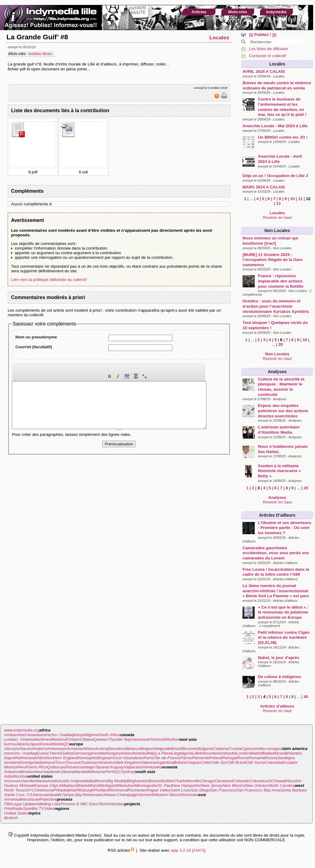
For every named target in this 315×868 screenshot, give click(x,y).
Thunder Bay (120, 739)
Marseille (281, 753)
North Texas (15, 790)
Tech (103, 804)
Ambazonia (14, 735)
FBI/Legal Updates (21, 804)
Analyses (277, 372)
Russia (271, 758)
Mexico (10, 767)
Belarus (133, 749)
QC (66, 744)
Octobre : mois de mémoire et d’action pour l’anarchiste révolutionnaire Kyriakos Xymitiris (276, 306)
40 (306, 697)
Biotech (11, 818)
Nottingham (102, 758)
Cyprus (248, 749)
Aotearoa (12, 772)
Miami (93, 785)
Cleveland (224, 781)
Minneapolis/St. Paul (153, 785)
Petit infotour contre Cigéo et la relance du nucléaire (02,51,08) (284, 637)
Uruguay (116, 767)
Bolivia (180, 762)
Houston (294, 781)
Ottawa (87, 739)
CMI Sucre (255, 762)
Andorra (40, 749)
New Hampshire (187, 785)
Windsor (172, 739)
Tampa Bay (72, 795)
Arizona (11, 781)
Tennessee (92, 795)
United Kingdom (126, 762)
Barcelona (117, 749)
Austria (101, 749)
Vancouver (141, 739)
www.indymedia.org (22, 730)
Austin (53, 781)
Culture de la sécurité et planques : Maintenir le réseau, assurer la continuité (281, 387)
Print (8, 809)
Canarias (33, 735)
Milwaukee (125, 785)
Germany (81, 753)
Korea (46, 744)
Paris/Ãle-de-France (162, 758)
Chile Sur (218, 762)
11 (300, 199)
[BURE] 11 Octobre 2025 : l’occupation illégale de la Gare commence (273, 260)
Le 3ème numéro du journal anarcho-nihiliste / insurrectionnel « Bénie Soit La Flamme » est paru (276, 591)
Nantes (295, 753)
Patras (186, 758)
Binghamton (138, 781)
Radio (18, 809)
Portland (102, 790)
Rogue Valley (158, 790)
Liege (177, 753)
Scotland (12, 762)
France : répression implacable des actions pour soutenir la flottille (281, 281)
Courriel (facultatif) (34, 347)
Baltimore (98, 781)
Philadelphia (64, 790)
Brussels (190, 749)
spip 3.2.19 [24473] (188, 850)
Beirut (25, 799)
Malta (268, 753)
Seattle (55, 795)
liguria (187, 753)
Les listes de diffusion (268, 49)
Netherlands (27, 758)
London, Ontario (19, 739)
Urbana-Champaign (120, 795)
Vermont (145, 795)
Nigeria (92, 735)
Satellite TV (33, 809)
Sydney (128, 772)
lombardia (227, 753)
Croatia (235, 749)
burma (10, 744)
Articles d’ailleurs (277, 515)
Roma (243, 758)
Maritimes (42, 739)
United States (16, 813)
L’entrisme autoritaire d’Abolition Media (279, 430)
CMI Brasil (236, 762)
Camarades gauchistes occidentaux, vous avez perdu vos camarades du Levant (276, 553)
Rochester (137, 790)
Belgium (147, 749)
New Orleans (257, 785)
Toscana (73, 762)
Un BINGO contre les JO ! (283, 137)
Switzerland (44, 762)
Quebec (101, 739)
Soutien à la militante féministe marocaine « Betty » (279, 471)
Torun (60, 762)
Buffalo (167, 781)
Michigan (107, 785)
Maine (82, 785)
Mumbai (20, 776)
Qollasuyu (56, 767)
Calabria (220, 749)
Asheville (26, 781)
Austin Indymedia (74, 781)
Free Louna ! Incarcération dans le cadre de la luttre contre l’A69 (276, 572)
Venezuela (153, 767)
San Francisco (223, 790)
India (8, 776)
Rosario (72, 767)
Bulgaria (205, 749)
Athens (89, 749)
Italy (152, 753)
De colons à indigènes (280, 677)
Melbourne (96, 772)
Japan (35, 744)
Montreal (59, 739)
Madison (69, 785)
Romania (256, 758)
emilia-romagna (268, 749)
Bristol (176, 749)
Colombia (274, 762)
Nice (42, 758)
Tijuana (102, 767)
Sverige (27, 762)
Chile (205, 762)
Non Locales (277, 231)
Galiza (67, 753)
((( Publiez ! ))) (263, 35)
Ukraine (104, 762)
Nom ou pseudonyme (36, 337)
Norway (85, 758)
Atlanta (41, 781)
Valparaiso (133, 767)
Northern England (62, 758)
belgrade (163, 749)
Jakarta (22, 744)
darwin (54, 772)
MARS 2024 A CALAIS (264, 187)
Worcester (189, 795)
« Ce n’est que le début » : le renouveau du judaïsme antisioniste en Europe (283, 612)
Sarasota (41, 795)
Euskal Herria (49, 753)
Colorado (241, 781)
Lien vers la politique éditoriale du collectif (49, 280)
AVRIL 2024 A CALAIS (264, 71)
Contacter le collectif (267, 56)
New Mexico (234, 785)
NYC (30, 790)
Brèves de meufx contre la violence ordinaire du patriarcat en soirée (277, 85)
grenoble (98, 753)
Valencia (148, 762)
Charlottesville (187, 781)
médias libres (41, 54)
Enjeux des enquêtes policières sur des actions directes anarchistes (283, 411)
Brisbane (29, 772)
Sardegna (286, 758)
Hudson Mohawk (19, 785)
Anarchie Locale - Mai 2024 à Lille (275, 126)
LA (59, 785)
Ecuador (290, 762)
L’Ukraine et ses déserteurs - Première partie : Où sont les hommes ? (284, 528)
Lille (196, 753)
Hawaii (280, 781)
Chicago (207, 781)
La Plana (164, 753)
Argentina (165, 762)
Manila (57, 744)
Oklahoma (44, 790)
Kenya (79, 735)
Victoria (157, 739)
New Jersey (212, 785)
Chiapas (193, 762)
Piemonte (201, 758)
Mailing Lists (49, 804)
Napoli (10, 758)
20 (281, 344)
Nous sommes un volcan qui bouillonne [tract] (270, 241)
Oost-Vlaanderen (128, 758)
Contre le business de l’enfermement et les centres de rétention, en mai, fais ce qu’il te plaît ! (282, 107)
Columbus (259, 781)
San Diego (200, 790)
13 (278, 203)
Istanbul (141, 753)
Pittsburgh (85, 790)
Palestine (48, 799)
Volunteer (116, 804)
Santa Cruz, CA (18, 795)
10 (292, 199)
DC (271, 781)
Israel (35, 799)
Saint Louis (181, 790)
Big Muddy (117, 781)
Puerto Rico (36, 767)
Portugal (230, 758)
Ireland (127, 753)
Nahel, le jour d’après (279, 658)
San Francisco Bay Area (258, 790)
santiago (87, 767)
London (243, 753)
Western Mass (166, 795)
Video (49, 809)
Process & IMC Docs (79, 804)
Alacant (26, 749)
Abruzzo (12, 749)
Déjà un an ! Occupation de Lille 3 (275, 176)
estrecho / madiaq (57, 735)
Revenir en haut (277, 217)
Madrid (256, 753)
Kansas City (45, 785)
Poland (216, 758)
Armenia (75, 749)
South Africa (109, 735)
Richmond (119, 790)
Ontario (74, 739)
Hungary (113, 753)
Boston (155, 781)
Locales (277, 64)
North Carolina (282, 785)
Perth (110, 772)
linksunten (209, 753)
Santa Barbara (293, 790)
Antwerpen (57, 749)
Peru (21, 767)
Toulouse (89, 762)
